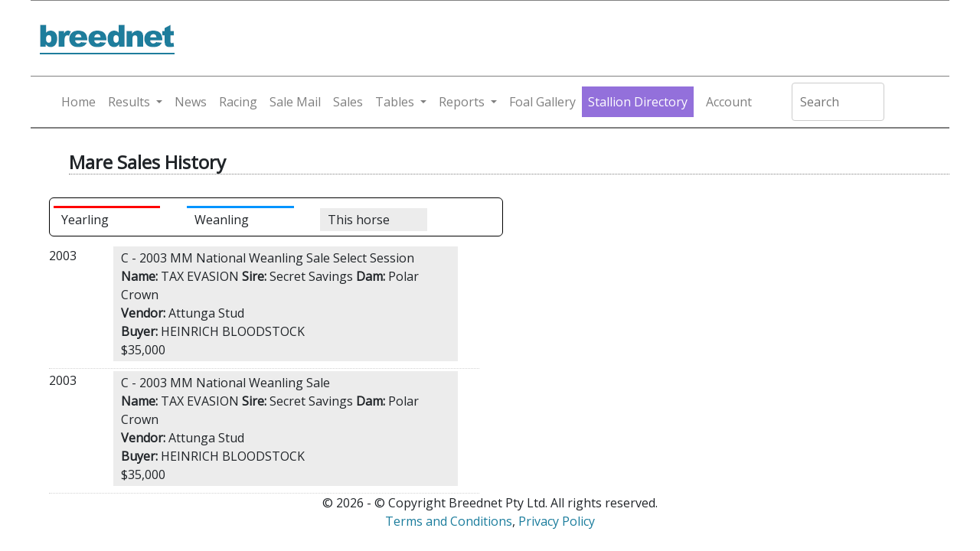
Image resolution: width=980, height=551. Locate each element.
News (191, 102)
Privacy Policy (557, 521)
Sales (348, 102)
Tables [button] (395, 102)
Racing (238, 102)
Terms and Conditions (449, 521)
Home (78, 102)
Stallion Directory (638, 102)
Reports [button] (462, 102)
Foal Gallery (542, 102)
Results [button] (129, 102)
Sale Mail (295, 102)
